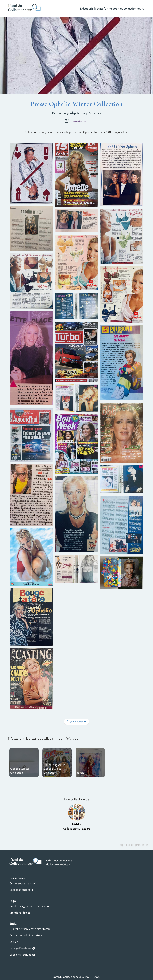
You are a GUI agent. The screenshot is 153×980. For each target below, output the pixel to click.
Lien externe (75, 121)
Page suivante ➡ (76, 722)
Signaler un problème (134, 845)
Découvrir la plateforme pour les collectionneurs (112, 9)
